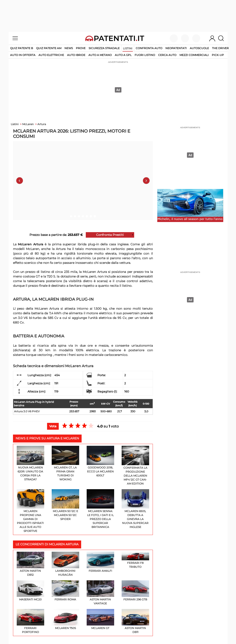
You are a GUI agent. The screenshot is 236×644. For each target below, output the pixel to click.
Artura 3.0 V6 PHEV (27, 411)
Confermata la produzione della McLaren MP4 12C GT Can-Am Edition (135, 465)
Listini (128, 48)
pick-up (218, 55)
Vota (53, 426)
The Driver (220, 48)
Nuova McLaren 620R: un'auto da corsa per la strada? (30, 464)
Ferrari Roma (65, 591)
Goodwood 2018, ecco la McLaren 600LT (100, 462)
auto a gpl (123, 55)
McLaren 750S (65, 619)
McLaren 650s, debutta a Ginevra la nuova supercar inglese (135, 509)
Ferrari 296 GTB (135, 591)
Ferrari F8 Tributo (135, 560)
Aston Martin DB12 (30, 564)
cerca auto (167, 55)
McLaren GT (100, 619)
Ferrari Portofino (30, 621)
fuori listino (145, 55)
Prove (81, 48)
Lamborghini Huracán (65, 564)
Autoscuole (199, 48)
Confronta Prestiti (110, 235)
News (69, 48)
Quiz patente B (22, 48)
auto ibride (76, 55)
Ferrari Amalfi (100, 562)
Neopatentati (176, 48)
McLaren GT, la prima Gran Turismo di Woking (65, 464)
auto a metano (100, 55)
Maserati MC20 (30, 591)
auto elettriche (51, 55)
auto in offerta (23, 55)
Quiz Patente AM (49, 48)
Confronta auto (149, 48)
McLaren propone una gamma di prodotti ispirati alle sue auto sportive (30, 511)
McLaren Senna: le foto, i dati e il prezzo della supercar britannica (100, 509)
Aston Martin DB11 (135, 621)
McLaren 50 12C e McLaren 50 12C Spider (65, 505)
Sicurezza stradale (104, 48)
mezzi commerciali (194, 55)
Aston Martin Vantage (100, 593)
